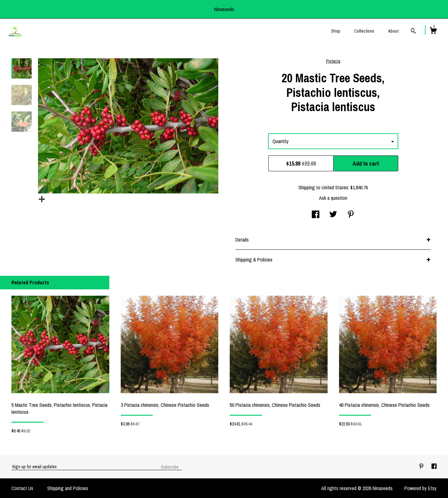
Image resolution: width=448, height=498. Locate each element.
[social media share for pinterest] (351, 215)
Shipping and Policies (68, 488)
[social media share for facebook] (316, 215)
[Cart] (433, 31)
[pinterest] (422, 466)
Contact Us (22, 488)
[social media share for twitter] (333, 215)
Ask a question (333, 198)
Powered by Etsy (420, 488)
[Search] (413, 32)
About (393, 31)
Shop (336, 31)
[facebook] (434, 466)
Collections (364, 31)
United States (335, 187)
